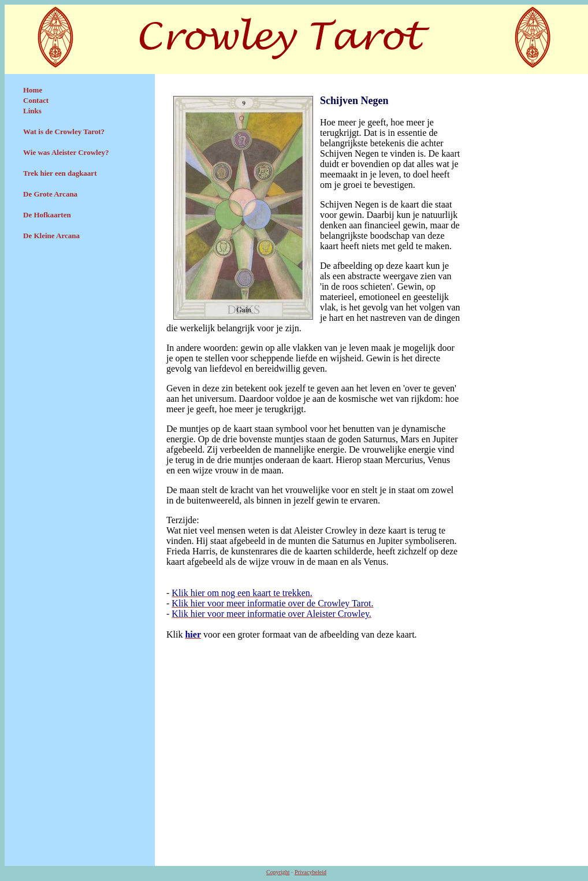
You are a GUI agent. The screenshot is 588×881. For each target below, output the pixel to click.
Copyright (278, 872)
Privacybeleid (310, 872)
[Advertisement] (80, 334)
